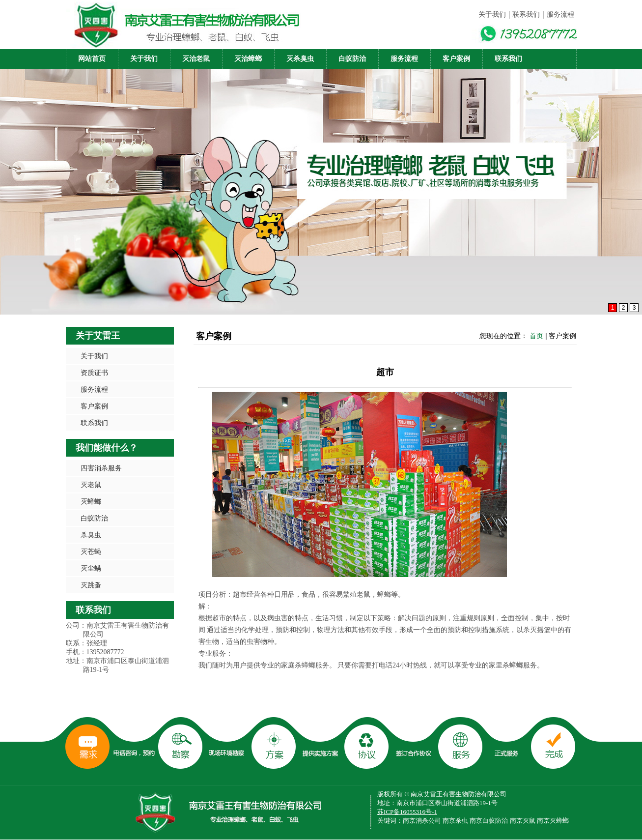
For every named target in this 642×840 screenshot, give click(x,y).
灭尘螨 (91, 568)
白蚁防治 (352, 59)
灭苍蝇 (91, 551)
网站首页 (92, 59)
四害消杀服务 (101, 468)
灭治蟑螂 (248, 59)
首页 (536, 336)
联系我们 (526, 14)
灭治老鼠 (196, 59)
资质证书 (94, 373)
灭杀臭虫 (300, 59)
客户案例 (456, 59)
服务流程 (560, 14)
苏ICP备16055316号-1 (407, 812)
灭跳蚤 (91, 585)
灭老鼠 (91, 485)
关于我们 (492, 14)
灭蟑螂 (91, 501)
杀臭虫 (91, 535)
